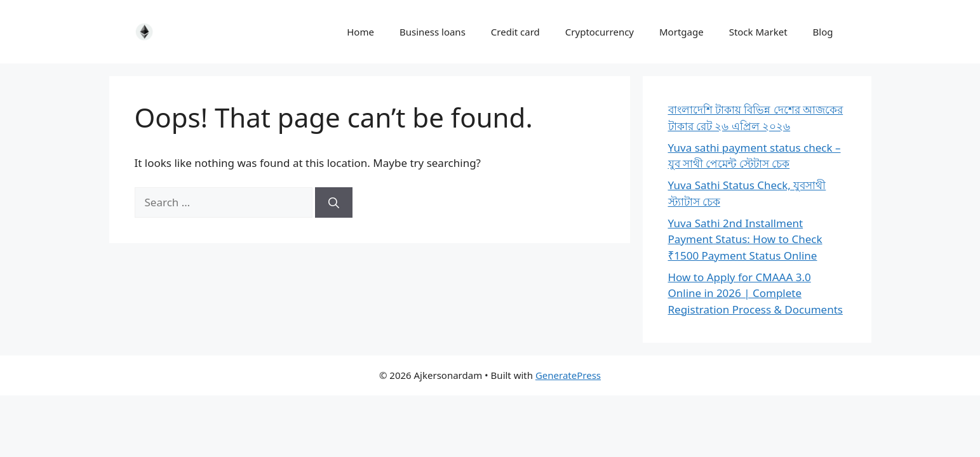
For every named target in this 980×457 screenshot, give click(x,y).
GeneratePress (568, 375)
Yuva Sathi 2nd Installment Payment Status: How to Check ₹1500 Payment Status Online (745, 239)
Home (360, 32)
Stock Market (758, 32)
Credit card (515, 32)
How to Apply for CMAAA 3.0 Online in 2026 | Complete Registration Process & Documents (755, 293)
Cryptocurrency (600, 32)
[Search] (334, 202)
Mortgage (681, 32)
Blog (823, 32)
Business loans (433, 32)
